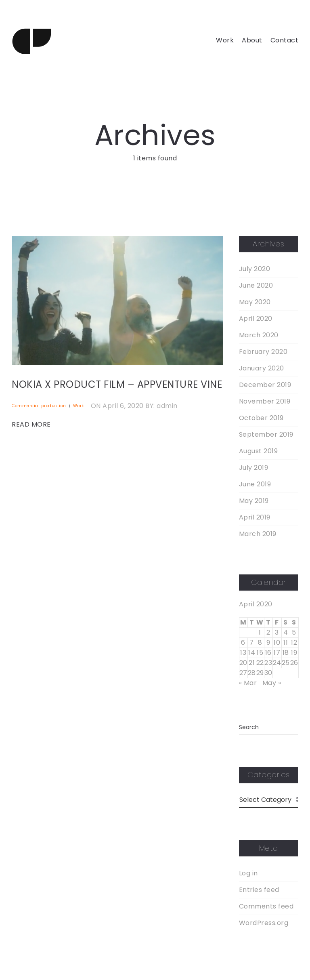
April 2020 (256, 319)
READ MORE (31, 425)
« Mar (248, 683)
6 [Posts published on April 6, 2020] (243, 642)
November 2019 (265, 402)
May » (272, 683)
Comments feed (266, 906)
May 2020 (255, 302)
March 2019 (258, 534)
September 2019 (266, 435)
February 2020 (263, 352)
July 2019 (254, 468)
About (252, 40)
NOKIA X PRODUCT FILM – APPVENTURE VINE (117, 384)
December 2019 (265, 385)
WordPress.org (264, 923)
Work (225, 40)
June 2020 (256, 286)
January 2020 (262, 368)
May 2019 (254, 501)
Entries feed (259, 890)
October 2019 (261, 418)
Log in (248, 873)
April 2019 (255, 517)
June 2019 (255, 484)
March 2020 (259, 335)
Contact (285, 40)
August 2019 (259, 451)
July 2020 (255, 269)
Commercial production (39, 406)
